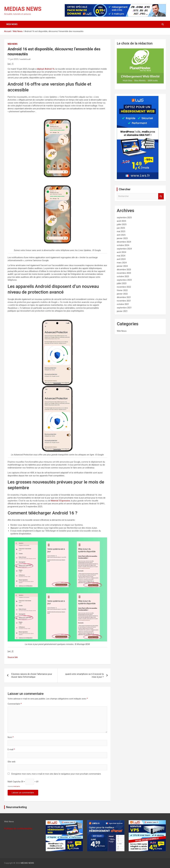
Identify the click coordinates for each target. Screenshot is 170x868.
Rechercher (161, 196)
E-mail (11, 749)
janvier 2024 (122, 266)
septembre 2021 (124, 308)
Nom (11, 737)
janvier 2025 (122, 238)
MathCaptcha (17, 786)
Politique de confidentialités (18, 829)
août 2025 (121, 221)
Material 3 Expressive (60, 501)
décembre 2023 (124, 270)
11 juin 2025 (13, 59)
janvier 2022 (122, 294)
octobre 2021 (123, 304)
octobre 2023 (123, 276)
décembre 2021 (124, 297)
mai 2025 (121, 231)
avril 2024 (121, 259)
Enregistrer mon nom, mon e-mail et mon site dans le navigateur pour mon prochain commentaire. (56, 774)
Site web (12, 762)
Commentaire (15, 704)
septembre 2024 (124, 249)
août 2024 (121, 252)
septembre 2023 (124, 280)
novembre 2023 (124, 273)
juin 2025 (121, 228)
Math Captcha (14, 782)
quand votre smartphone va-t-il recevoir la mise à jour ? (84, 675)
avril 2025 (121, 235)
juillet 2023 (122, 283)
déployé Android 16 (46, 69)
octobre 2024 (123, 245)
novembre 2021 (124, 301)
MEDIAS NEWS (23, 9)
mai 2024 (121, 256)
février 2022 (122, 290)
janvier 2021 (122, 311)
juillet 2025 (122, 224)
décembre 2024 (124, 242)
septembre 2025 (124, 218)
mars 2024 (122, 263)
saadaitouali (25, 59)
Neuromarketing (16, 807)
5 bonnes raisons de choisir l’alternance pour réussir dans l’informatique (32, 675)
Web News (12, 24)
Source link (13, 657)
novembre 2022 (124, 287)
